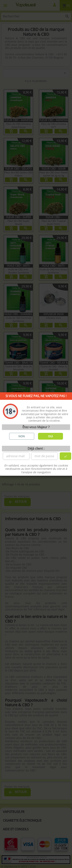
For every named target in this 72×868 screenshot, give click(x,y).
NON (22, 436)
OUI (50, 436)
